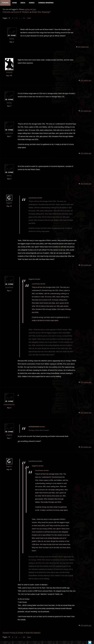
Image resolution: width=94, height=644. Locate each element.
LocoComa (9, 133)
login (34, 9)
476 (11, 76)
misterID (9, 72)
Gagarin (9, 203)
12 (24, 18)
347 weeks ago (83, 47)
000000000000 (9, 405)
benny (12, 39)
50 (11, 206)
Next (29, 18)
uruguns (9, 435)
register (27, 9)
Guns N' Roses (21, 12)
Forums (7, 12)
